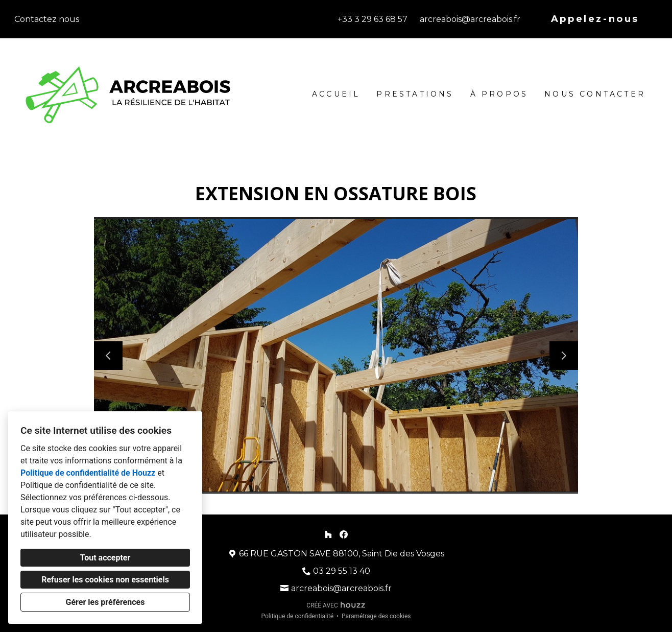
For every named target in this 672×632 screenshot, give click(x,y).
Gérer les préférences (105, 602)
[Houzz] (328, 534)
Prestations (415, 94)
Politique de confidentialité (297, 616)
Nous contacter (595, 94)
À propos (499, 94)
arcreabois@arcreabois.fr (470, 19)
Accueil (336, 94)
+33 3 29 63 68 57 (373, 19)
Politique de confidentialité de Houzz (88, 473)
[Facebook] (344, 534)
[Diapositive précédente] (108, 356)
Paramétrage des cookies (376, 616)
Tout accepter (105, 558)
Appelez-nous (595, 19)
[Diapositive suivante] (564, 356)
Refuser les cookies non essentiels (105, 580)
